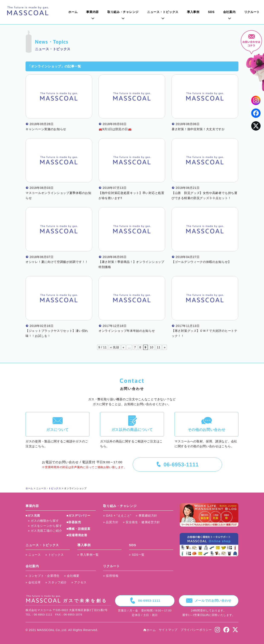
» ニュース (33, 555)
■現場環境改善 (77, 535)
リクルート (252, 12)
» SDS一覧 (137, 555)
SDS (211, 12)
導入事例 (193, 12)
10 (152, 347)
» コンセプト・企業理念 (43, 576)
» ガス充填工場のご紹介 (45, 531)
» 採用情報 (111, 576)
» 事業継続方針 (147, 516)
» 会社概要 (72, 576)
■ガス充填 (33, 516)
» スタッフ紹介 (56, 582)
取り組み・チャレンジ (123, 12)
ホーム (73, 12)
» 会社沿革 (33, 582)
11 (159, 347)
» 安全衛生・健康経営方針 (141, 522)
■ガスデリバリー (78, 516)
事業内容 (93, 12)
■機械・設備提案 (78, 529)
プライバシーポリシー (196, 630)
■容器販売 (74, 522)
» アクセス (79, 582)
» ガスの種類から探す (43, 521)
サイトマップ (168, 630)
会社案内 (229, 12)
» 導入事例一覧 (88, 555)
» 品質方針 (111, 522)
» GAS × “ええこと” (117, 516)
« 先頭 (115, 347)
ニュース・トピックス (163, 12)
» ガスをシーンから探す (45, 526)
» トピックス (55, 555)
